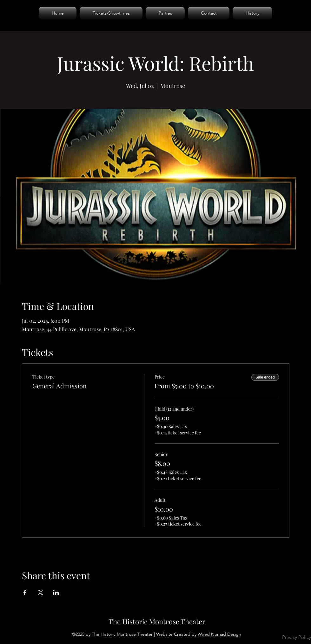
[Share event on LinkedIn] (56, 593)
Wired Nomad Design (219, 634)
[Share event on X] (40, 593)
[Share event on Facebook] (25, 593)
